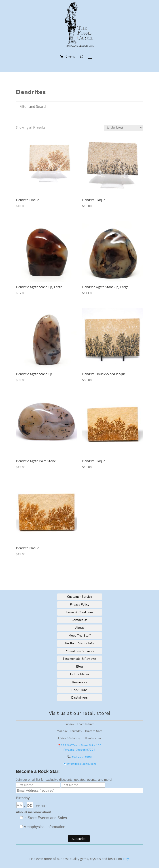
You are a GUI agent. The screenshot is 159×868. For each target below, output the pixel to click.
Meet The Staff (80, 636)
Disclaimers (79, 698)
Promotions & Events (80, 651)
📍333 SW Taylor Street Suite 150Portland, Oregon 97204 (79, 747)
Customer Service (80, 597)
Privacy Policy (80, 605)
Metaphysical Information (44, 827)
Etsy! (126, 859)
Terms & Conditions (79, 612)
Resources (79, 682)
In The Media (79, 674)
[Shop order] (123, 128)
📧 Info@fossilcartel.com (79, 764)
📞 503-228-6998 (79, 757)
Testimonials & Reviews (79, 659)
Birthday (23, 798)
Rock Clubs (79, 690)
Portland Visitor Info (79, 643)
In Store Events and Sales (45, 818)
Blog (79, 667)
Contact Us (79, 620)
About (79, 628)
